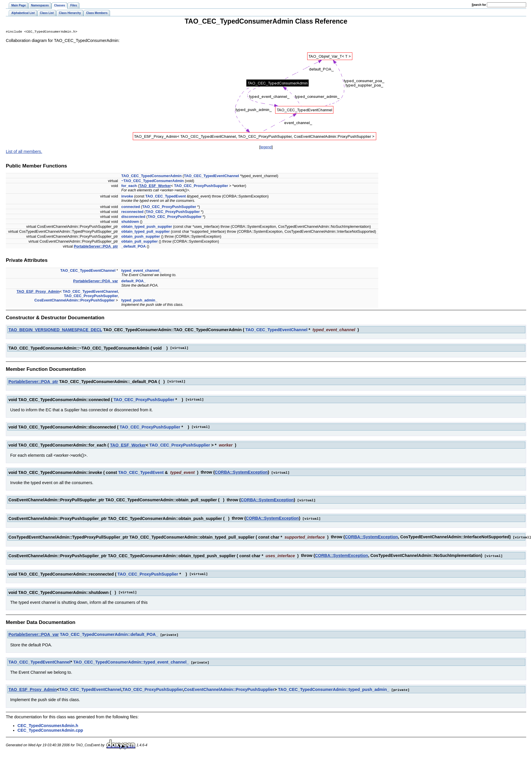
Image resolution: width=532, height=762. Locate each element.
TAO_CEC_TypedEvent (166, 197)
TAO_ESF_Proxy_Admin (38, 292)
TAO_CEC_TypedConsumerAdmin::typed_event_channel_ (131, 661)
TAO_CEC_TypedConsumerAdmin (152, 176)
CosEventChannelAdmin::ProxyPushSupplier (75, 301)
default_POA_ (134, 282)
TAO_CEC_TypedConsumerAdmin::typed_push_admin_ (334, 688)
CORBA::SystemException (241, 473)
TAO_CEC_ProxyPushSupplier (201, 186)
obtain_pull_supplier (140, 242)
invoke (127, 197)
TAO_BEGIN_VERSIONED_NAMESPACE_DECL (55, 330)
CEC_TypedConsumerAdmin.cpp (50, 729)
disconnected (134, 217)
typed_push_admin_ (139, 301)
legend (266, 148)
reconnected (132, 212)
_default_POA (134, 247)
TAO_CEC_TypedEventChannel (212, 176)
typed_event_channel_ (141, 271)
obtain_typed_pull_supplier (146, 232)
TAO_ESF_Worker (155, 186)
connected (131, 207)
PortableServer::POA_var (96, 282)
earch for (479, 5)
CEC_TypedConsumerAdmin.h (48, 724)
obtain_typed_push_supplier (147, 227)
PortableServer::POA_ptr (96, 247)
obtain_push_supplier (141, 237)
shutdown (130, 222)
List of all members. (24, 152)
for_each (129, 186)
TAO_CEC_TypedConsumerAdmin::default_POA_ (109, 634)
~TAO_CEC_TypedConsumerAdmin (153, 181)
